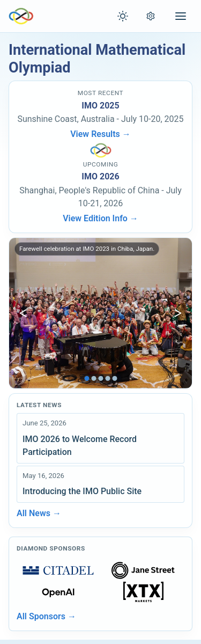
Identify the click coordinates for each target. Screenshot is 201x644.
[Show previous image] (23, 313)
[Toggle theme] (123, 16)
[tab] (87, 378)
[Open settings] (151, 16)
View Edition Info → (100, 218)
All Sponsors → (46, 616)
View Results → (100, 134)
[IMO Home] (21, 16)
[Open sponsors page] (58, 570)
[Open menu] (181, 16)
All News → (39, 513)
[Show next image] (178, 313)
